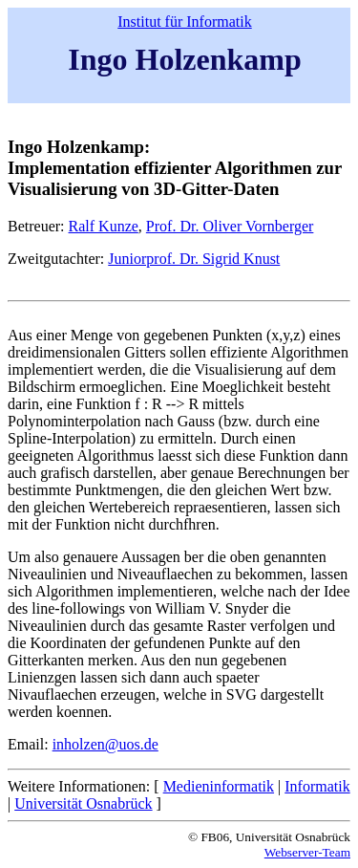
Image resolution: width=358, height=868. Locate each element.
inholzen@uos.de (105, 744)
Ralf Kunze (104, 226)
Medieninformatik (219, 786)
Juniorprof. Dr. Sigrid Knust (194, 259)
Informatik (317, 786)
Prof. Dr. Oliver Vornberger (230, 226)
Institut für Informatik (184, 22)
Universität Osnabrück (83, 803)
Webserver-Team (307, 852)
